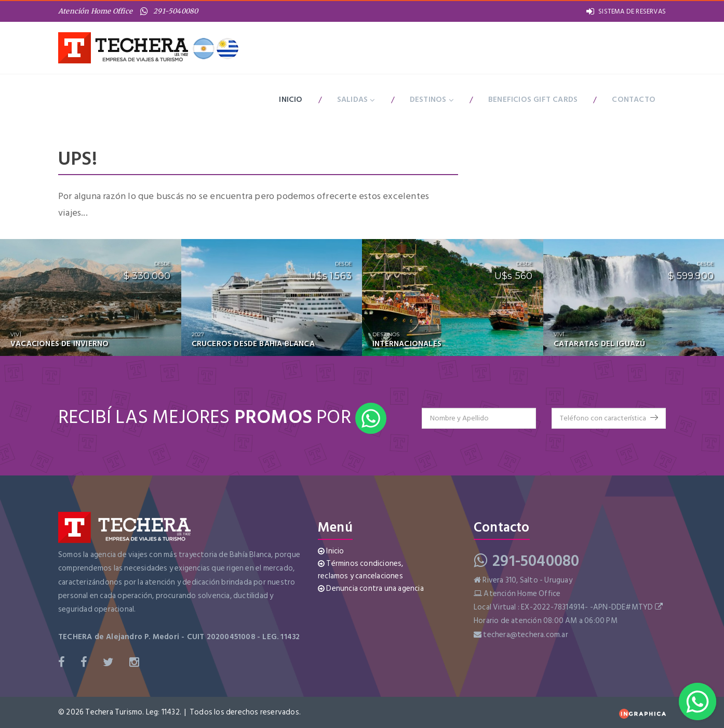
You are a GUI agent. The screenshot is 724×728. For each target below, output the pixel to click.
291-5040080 (169, 11)
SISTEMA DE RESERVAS (626, 11)
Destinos (432, 100)
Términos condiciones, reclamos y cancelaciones (361, 570)
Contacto (634, 100)
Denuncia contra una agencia (371, 588)
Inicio (291, 100)
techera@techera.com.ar (525, 635)
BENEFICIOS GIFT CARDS (533, 100)
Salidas (356, 100)
